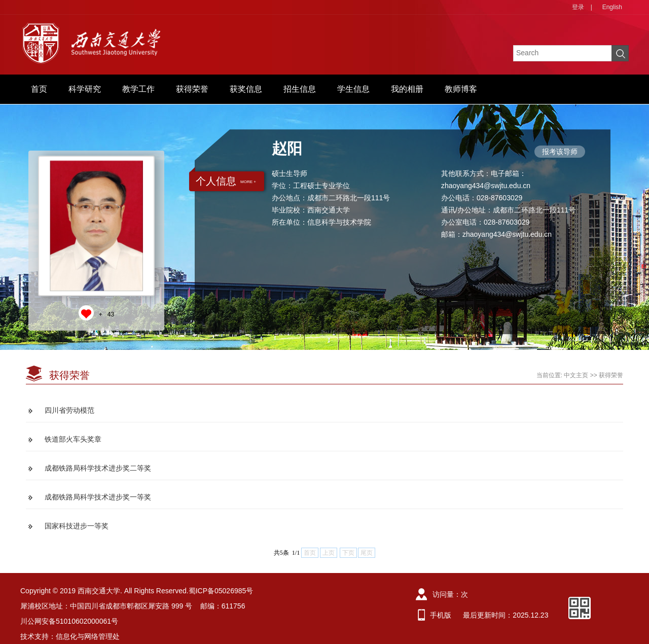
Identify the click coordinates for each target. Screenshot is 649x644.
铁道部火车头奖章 (73, 439)
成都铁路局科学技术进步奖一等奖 (98, 497)
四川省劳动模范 (69, 410)
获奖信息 (246, 89)
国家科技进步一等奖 (77, 526)
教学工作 (138, 89)
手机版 (441, 615)
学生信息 (353, 89)
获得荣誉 (192, 89)
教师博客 (461, 89)
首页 (39, 89)
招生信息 (300, 89)
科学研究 (85, 89)
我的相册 (407, 89)
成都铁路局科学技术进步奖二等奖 (98, 468)
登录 (578, 7)
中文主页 (576, 375)
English (612, 7)
